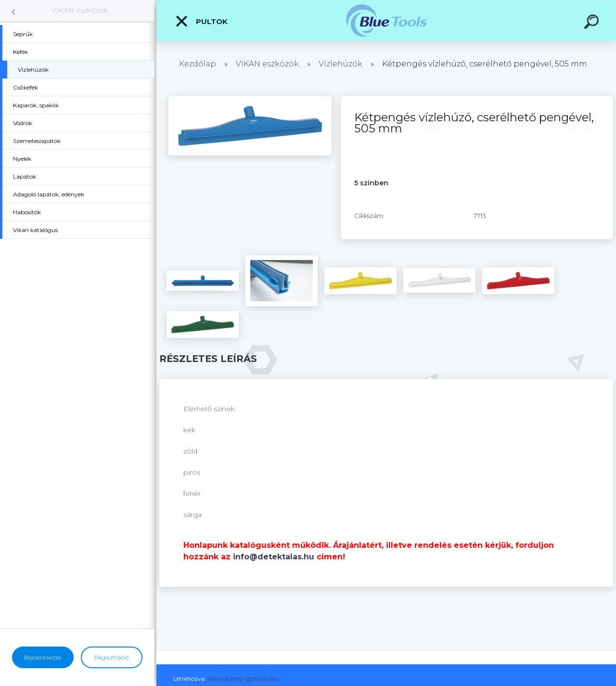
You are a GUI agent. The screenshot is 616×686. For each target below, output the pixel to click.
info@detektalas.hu (274, 557)
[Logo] (386, 20)
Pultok (201, 21)
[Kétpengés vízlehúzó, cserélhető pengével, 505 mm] (250, 100)
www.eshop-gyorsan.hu (243, 679)
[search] (593, 23)
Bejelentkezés (43, 657)
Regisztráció (111, 657)
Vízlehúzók (340, 64)
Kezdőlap (198, 64)
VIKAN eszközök (80, 10)
